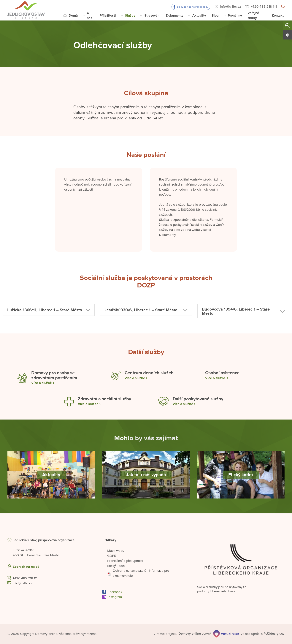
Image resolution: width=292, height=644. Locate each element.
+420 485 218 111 (264, 7)
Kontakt (278, 15)
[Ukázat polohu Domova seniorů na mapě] (71, 567)
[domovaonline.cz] (190, 634)
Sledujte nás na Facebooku (193, 7)
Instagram (115, 597)
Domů (73, 15)
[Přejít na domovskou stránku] (35, 10)
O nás (89, 15)
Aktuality (199, 15)
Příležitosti (108, 15)
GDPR (112, 556)
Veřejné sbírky (253, 15)
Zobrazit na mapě (26, 567)
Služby (130, 15)
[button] (49, 311)
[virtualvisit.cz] (226, 634)
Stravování (152, 15)
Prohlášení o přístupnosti (125, 561)
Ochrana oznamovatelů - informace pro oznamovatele (138, 573)
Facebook (115, 592)
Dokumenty (175, 15)
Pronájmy (235, 15)
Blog (215, 15)
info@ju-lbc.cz (230, 7)
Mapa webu (116, 551)
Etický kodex (116, 566)
